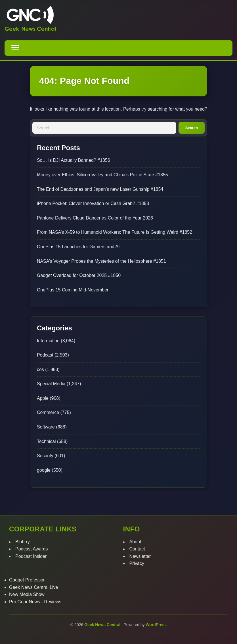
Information (48, 341)
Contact (137, 549)
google (44, 470)
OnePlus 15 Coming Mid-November (73, 290)
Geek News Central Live (34, 587)
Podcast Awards (32, 549)
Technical (46, 441)
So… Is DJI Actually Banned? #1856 (74, 160)
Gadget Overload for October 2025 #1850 (79, 275)
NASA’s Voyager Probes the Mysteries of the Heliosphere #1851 (101, 261)
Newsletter (140, 556)
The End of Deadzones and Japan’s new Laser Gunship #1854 (100, 189)
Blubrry (23, 542)
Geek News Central (103, 625)
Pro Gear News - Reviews (35, 602)
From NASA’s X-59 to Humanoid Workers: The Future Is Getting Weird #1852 (115, 232)
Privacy (137, 563)
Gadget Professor (27, 580)
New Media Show (27, 594)
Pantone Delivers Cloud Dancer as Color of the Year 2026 (95, 218)
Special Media (51, 384)
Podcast (45, 355)
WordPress (156, 625)
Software (46, 427)
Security (45, 456)
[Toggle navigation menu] (15, 48)
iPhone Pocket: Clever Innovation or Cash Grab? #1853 (93, 203)
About (135, 542)
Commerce (48, 412)
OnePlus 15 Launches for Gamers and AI (78, 247)
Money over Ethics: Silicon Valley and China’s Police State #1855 (102, 175)
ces (40, 369)
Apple (43, 398)
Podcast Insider (31, 556)
